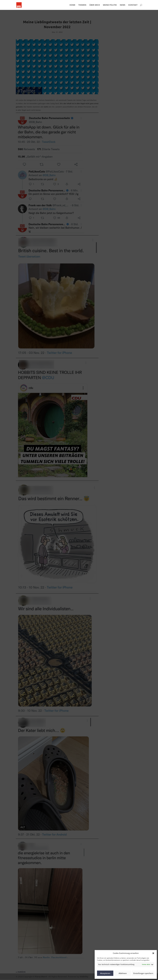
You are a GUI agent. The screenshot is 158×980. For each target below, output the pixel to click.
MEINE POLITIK (110, 5)
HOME (72, 5)
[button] (153, 953)
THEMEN (82, 5)
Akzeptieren (105, 973)
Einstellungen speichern (143, 973)
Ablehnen (123, 973)
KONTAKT (133, 5)
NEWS (123, 5)
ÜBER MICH (95, 5)
